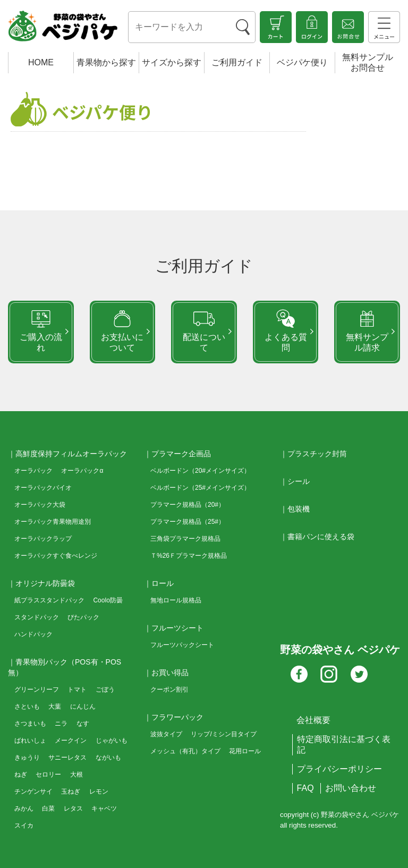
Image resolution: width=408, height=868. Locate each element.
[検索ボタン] (243, 27)
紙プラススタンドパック (49, 600)
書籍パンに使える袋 (321, 537)
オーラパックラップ (43, 539)
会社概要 (313, 720)
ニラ (61, 724)
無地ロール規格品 (176, 600)
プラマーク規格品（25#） (188, 522)
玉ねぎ (71, 792)
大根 (76, 775)
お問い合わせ (351, 788)
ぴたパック (83, 617)
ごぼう (105, 690)
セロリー (48, 775)
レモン (99, 792)
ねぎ (21, 775)
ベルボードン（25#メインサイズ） (200, 488)
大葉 (55, 707)
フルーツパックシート (182, 645)
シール (299, 481)
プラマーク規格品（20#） (188, 505)
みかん (24, 809)
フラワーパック (177, 717)
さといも (27, 707)
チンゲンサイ (33, 792)
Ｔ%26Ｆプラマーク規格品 (189, 556)
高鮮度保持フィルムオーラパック (71, 454)
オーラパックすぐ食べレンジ (56, 556)
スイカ (24, 826)
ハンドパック (33, 634)
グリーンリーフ (37, 690)
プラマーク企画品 (181, 454)
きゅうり (27, 758)
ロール (163, 583)
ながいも (108, 758)
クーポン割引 (169, 690)
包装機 (299, 509)
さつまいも (30, 724)
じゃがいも (112, 741)
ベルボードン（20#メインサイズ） (200, 471)
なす (83, 724)
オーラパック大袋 (40, 505)
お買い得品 (170, 673)
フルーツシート (177, 628)
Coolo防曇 (108, 600)
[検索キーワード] (180, 28)
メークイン (71, 741)
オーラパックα (82, 471)
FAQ (305, 788)
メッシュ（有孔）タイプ (185, 751)
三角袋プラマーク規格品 (185, 539)
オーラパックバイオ (43, 488)
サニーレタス (67, 758)
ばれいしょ (30, 741)
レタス (73, 809)
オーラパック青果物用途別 (53, 522)
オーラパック (33, 471)
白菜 (48, 809)
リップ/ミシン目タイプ (223, 734)
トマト (77, 690)
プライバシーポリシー (339, 769)
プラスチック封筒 (317, 454)
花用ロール (245, 751)
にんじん (83, 707)
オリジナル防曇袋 (45, 583)
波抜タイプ (166, 734)
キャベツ (104, 809)
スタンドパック (37, 617)
